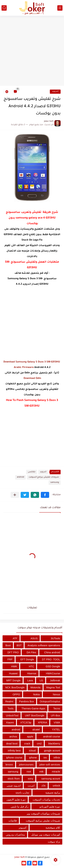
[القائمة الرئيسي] (60, 8)
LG (41, 680)
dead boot (12, 743)
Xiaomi (10, 722)
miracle (56, 771)
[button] (45, 495)
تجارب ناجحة (22, 793)
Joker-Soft (20, 857)
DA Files (31, 652)
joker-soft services (50, 764)
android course (52, 736)
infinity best (14, 750)
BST (19, 645)
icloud (32, 750)
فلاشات (13, 821)
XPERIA (42, 722)
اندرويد (55, 92)
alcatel (36, 729)
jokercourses (26, 764)
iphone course (14, 757)
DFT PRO (13, 652)
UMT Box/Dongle (35, 715)
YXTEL (56, 729)
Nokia (36, 694)
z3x (44, 786)
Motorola (35, 687)
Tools (10, 708)
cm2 (39, 743)
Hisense (32, 673)
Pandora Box (27, 701)
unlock (56, 786)
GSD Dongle (53, 666)
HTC (31, 666)
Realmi (9, 701)
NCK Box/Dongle (15, 687)
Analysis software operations (44, 645)
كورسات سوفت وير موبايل (46, 835)
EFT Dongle (27, 659)
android (20, 477)
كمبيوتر (23, 828)
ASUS (34, 638)
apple (30, 736)
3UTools (55, 638)
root (29, 771)
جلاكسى (32, 472)
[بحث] (4, 8)
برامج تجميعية (53, 793)
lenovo (9, 764)
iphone (33, 757)
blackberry (54, 743)
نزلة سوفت (54, 842)
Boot (8, 645)
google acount (52, 750)
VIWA (57, 722)
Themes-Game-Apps (33, 708)
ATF (15, 638)
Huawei (13, 673)
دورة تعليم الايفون (16, 800)
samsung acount (51, 778)
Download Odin (32, 379)
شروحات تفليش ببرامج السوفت (44, 477)
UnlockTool (12, 715)
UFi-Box (55, 715)
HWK (14, 666)
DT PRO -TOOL (51, 659)
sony (31, 778)
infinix (57, 757)
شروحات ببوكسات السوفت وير (43, 814)
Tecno (57, 708)
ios (45, 757)
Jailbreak (55, 680)
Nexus (56, 694)
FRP (10, 659)
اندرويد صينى (14, 786)
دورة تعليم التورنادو (50, 807)
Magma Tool (53, 687)
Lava (30, 680)
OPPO (16, 694)
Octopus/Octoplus (50, 701)
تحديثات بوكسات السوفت (46, 800)
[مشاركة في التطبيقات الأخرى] (15, 495)
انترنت (31, 786)
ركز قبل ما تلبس (20, 807)
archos (13, 736)
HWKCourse (53, 673)
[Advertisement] (32, 51)
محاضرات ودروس (15, 835)
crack (27, 743)
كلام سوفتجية (53, 828)
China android (52, 652)
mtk (41, 771)
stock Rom (14, 778)
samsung (55, 483)
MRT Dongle (13, 680)
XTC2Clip (26, 722)
